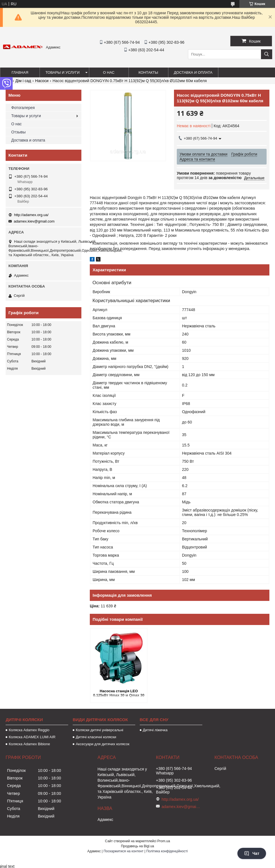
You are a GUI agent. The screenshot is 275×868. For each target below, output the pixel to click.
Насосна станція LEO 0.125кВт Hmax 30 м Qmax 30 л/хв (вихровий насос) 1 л (119, 694)
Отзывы (18, 132)
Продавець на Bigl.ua (137, 846)
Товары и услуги (63, 72)
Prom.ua (164, 841)
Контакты (148, 72)
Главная (20, 72)
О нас (109, 72)
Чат (252, 853)
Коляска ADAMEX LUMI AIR (32, 737)
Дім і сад (23, 81)
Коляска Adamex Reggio (29, 730)
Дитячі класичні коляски (96, 737)
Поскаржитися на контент (123, 851)
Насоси (42, 81)
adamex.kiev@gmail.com (34, 221)
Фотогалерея (23, 108)
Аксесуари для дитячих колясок (103, 744)
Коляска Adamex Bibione (29, 744)
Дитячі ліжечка (155, 730)
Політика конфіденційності (167, 851)
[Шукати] (267, 54)
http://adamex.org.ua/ (31, 215)
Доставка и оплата (193, 72)
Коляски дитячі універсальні (99, 730)
